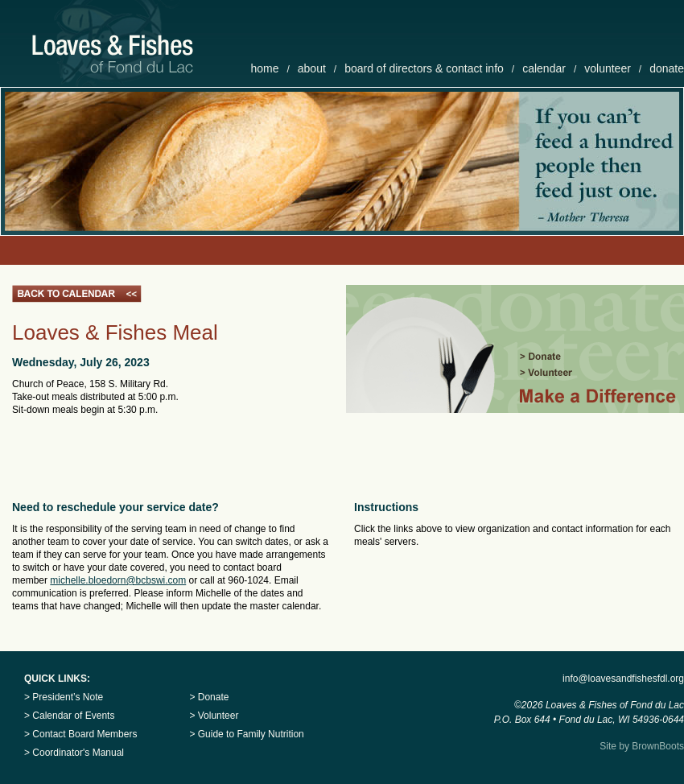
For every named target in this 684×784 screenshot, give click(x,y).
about (312, 68)
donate (667, 68)
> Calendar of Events (69, 716)
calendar (544, 68)
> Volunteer (214, 716)
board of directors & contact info (424, 68)
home (264, 68)
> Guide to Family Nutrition (246, 734)
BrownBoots (658, 746)
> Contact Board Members (80, 734)
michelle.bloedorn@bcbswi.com (118, 580)
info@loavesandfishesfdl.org (623, 679)
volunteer (608, 68)
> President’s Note (64, 697)
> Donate (209, 697)
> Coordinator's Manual (74, 753)
